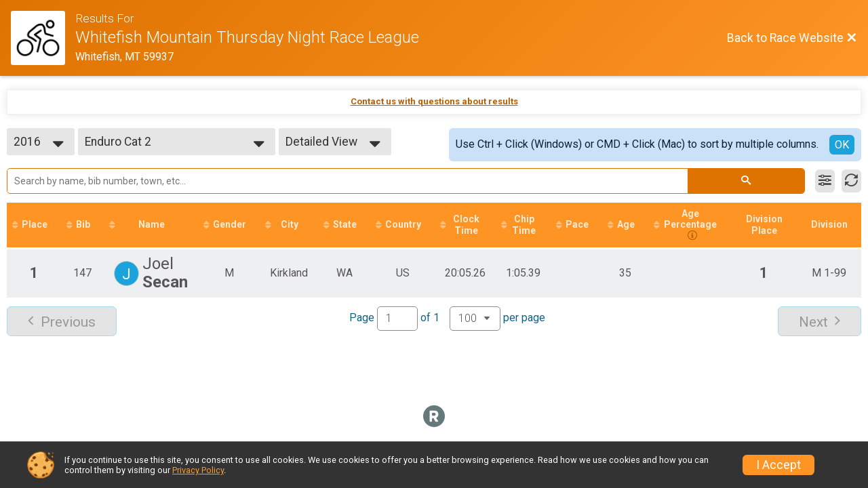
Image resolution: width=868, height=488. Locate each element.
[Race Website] (43, 38)
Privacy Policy (198, 470)
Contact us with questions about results (434, 101)
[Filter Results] (825, 181)
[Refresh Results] (851, 181)
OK (842, 145)
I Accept (778, 465)
